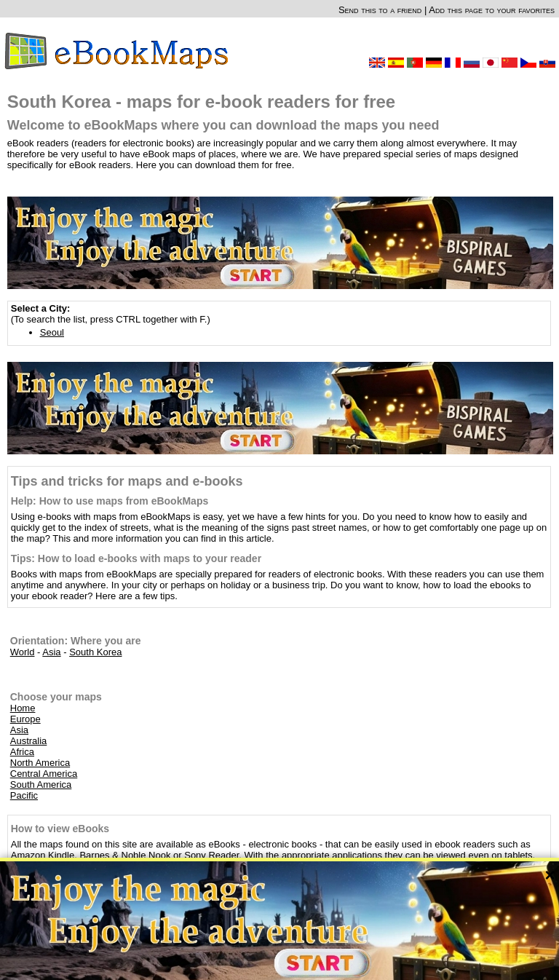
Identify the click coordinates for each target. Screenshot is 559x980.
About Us (252, 965)
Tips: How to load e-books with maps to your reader (136, 558)
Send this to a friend (380, 10)
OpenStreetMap (266, 956)
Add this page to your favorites (492, 10)
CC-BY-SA (318, 956)
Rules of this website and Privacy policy (345, 965)
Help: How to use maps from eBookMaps (110, 501)
